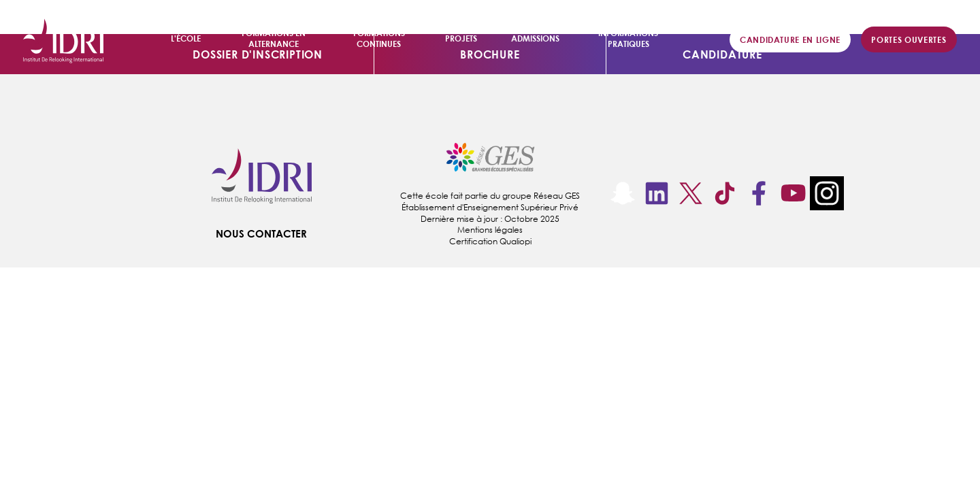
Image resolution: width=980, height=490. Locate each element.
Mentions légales (490, 230)
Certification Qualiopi (490, 241)
